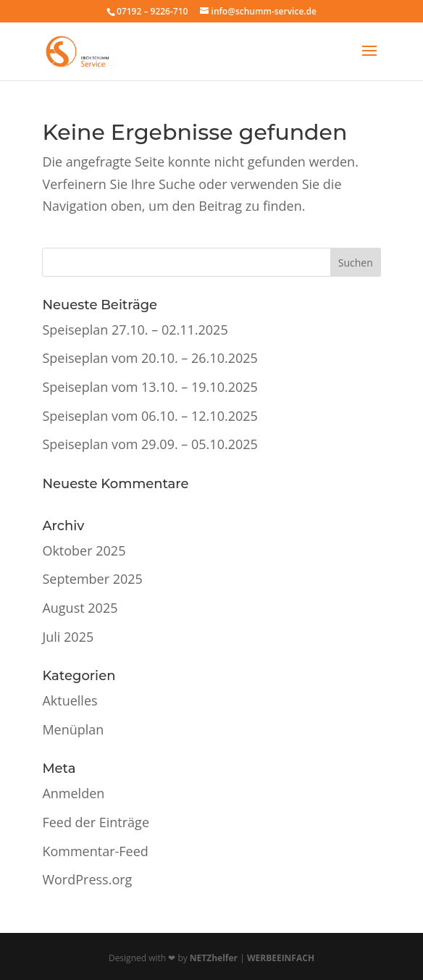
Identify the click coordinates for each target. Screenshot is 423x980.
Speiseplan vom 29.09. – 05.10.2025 (150, 444)
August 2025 (80, 608)
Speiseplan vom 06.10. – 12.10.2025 (150, 416)
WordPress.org (87, 879)
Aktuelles (70, 700)
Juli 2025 (68, 637)
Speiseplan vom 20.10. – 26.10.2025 (150, 358)
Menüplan (73, 729)
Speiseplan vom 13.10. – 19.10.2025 (150, 387)
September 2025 (92, 579)
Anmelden (73, 793)
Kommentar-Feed (95, 851)
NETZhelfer (214, 958)
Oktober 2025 (84, 550)
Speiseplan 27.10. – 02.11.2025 (135, 330)
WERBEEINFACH (281, 958)
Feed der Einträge (96, 822)
